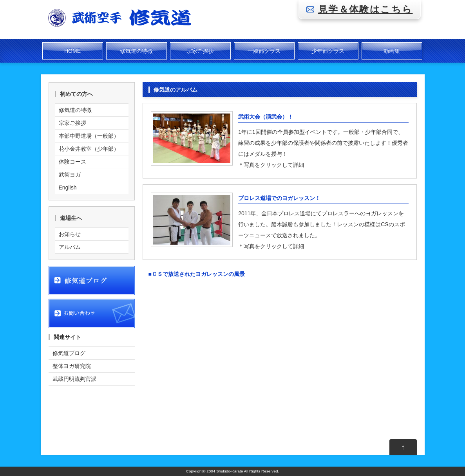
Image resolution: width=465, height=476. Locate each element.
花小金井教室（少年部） (89, 149)
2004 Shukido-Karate (225, 471)
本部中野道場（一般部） (89, 136)
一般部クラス (264, 51)
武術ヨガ (70, 175)
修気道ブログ (69, 353)
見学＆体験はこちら (365, 9)
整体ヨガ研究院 (72, 366)
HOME (72, 51)
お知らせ (70, 234)
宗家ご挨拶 (200, 51)
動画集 (392, 51)
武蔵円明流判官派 (74, 379)
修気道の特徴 (136, 51)
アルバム (70, 247)
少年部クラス (328, 51)
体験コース (72, 162)
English (68, 188)
